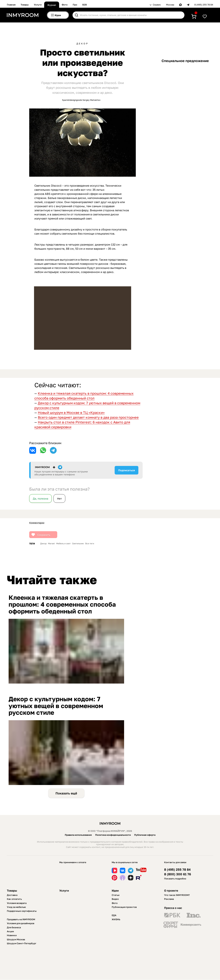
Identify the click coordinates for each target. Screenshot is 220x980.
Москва (170, 5)
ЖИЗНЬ (116, 919)
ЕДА (114, 915)
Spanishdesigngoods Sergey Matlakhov (81, 100)
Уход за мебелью (16, 907)
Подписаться (127, 470)
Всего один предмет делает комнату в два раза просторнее (88, 417)
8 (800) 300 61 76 (178, 874)
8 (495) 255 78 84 (204, 5)
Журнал (52, 5)
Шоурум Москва (16, 939)
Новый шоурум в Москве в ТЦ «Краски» (71, 412)
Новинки (12, 935)
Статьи (116, 895)
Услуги (38, 5)
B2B (85, 5)
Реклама (169, 899)
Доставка (12, 895)
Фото (65, 5)
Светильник (78, 544)
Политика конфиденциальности (113, 835)
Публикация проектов (124, 907)
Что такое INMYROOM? (177, 895)
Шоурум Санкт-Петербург (22, 943)
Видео (115, 899)
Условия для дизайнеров (21, 923)
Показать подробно (175, 879)
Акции (10, 931)
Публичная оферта (145, 835)
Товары (25, 5)
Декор (82, 44)
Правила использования (78, 835)
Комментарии (37, 523)
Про (75, 5)
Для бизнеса (14, 927)
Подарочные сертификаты (22, 911)
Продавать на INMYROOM (21, 919)
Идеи (115, 891)
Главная (11, 5)
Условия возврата (17, 903)
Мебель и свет (63, 544)
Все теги (90, 544)
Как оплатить (14, 899)
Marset (51, 544)
